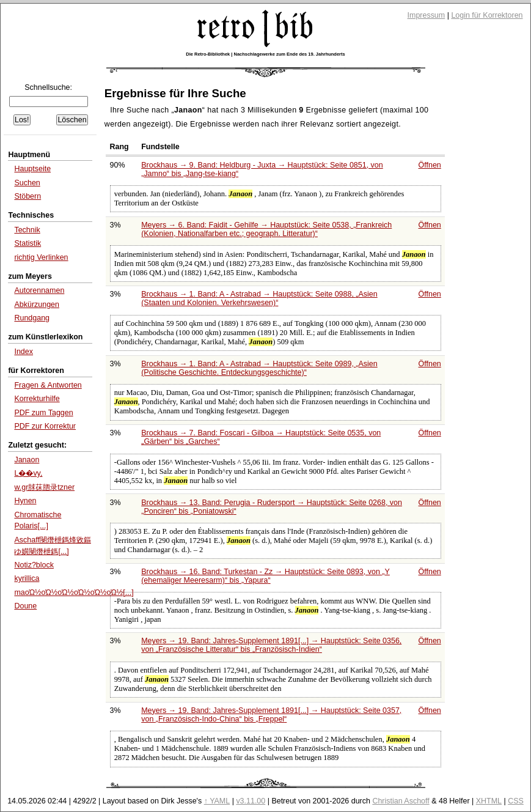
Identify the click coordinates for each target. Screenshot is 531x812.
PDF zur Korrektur (45, 426)
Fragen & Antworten (48, 385)
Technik (27, 230)
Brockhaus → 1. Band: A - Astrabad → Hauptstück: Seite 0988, (259, 298)
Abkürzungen (37, 304)
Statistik (27, 243)
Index (24, 352)
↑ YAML (217, 801)
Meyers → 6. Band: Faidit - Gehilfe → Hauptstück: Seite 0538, (266, 229)
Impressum (427, 15)
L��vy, (28, 473)
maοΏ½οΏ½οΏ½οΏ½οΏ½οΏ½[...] (74, 592)
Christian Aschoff (401, 801)
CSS (516, 801)
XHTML (489, 801)
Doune (25, 606)
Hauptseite (32, 169)
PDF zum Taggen (43, 413)
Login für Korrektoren (487, 15)
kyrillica (27, 578)
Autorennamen (39, 290)
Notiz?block (34, 565)
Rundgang (32, 318)
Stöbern (27, 196)
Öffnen (430, 165)
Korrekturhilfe (37, 399)
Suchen (27, 183)
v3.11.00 (251, 801)
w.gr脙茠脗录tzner (44, 487)
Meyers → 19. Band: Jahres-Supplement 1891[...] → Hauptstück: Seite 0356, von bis (271, 645)
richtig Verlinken (41, 257)
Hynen (25, 501)
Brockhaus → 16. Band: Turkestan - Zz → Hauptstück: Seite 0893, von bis (265, 576)
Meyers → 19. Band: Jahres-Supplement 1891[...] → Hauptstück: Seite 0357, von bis (271, 715)
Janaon (27, 460)
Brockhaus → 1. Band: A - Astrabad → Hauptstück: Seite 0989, (259, 368)
